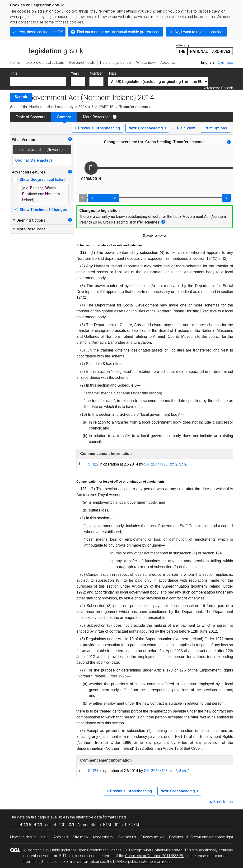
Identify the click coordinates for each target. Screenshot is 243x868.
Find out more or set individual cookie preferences (119, 32)
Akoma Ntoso (89, 825)
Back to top (223, 802)
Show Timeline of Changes (43, 210)
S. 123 (93, 771)
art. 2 (173, 464)
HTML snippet (45, 825)
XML (71, 825)
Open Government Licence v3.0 (104, 850)
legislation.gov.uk (47, 49)
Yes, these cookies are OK (41, 32)
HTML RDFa (113, 825)
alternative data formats (96, 817)
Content (64, 117)
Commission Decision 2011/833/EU (155, 856)
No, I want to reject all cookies (200, 32)
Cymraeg (225, 62)
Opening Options (29, 220)
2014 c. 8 (86, 107)
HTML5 (25, 825)
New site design (23, 837)
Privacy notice (153, 837)
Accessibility (103, 837)
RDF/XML (133, 825)
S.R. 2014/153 (156, 464)
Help (45, 837)
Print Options (216, 128)
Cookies (176, 837)
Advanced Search (218, 88)
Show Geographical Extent (43, 180)
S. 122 (93, 464)
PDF (62, 825)
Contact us (127, 837)
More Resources (97, 117)
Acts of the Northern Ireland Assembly (42, 107)
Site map (80, 837)
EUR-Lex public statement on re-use (143, 861)
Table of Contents (31, 117)
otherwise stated (168, 850)
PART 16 (106, 107)
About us (61, 837)
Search (21, 97)
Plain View (186, 128)
